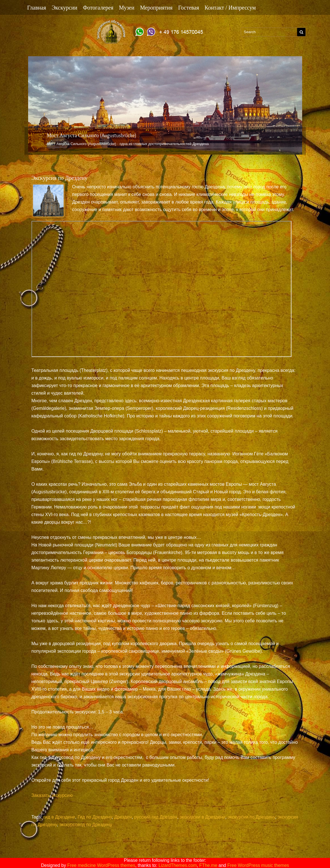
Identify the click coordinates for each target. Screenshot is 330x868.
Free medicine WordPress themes (101, 865)
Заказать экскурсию (52, 795)
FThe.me (208, 865)
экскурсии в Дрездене (203, 817)
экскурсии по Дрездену (251, 817)
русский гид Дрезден (156, 817)
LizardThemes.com (178, 865)
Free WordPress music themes (258, 865)
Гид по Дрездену (95, 817)
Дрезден (123, 817)
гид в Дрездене (59, 817)
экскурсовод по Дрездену (86, 825)
